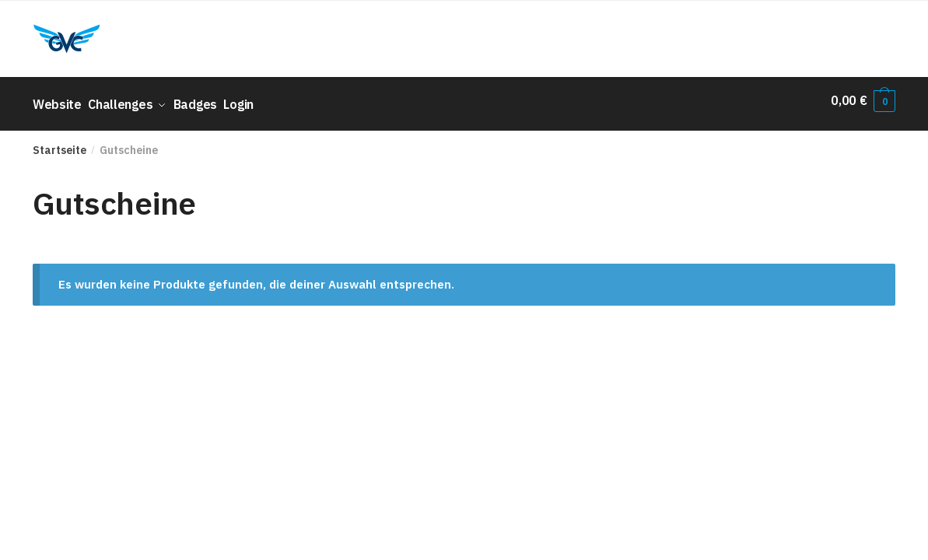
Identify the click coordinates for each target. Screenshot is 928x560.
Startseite (60, 143)
